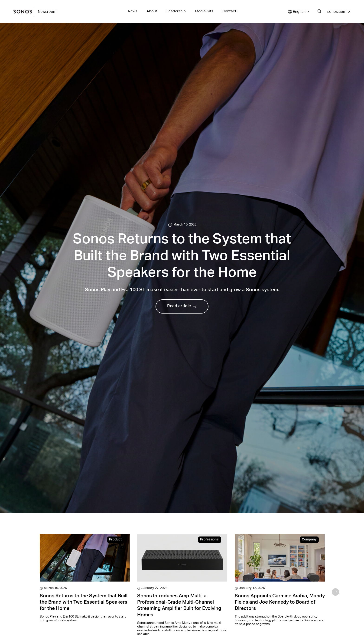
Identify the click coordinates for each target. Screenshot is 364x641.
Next (335, 592)
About (152, 11)
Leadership (176, 11)
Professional (210, 540)
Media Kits (204, 11)
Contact (229, 11)
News (133, 11)
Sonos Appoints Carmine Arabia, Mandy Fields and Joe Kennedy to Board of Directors (280, 603)
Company (309, 540)
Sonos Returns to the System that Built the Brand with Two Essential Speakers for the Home (84, 603)
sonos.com (337, 11)
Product (115, 540)
